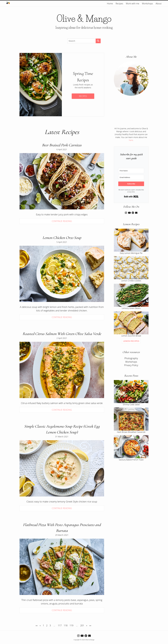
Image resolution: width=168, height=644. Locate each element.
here (131, 140)
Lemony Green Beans (131, 308)
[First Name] (131, 171)
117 (60, 625)
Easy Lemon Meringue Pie (131, 253)
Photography (131, 358)
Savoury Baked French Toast (131, 460)
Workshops (147, 4)
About (159, 4)
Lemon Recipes (131, 341)
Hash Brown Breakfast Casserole (131, 432)
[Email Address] (131, 177)
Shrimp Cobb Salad (131, 404)
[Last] (90, 625)
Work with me (133, 4)
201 (82, 625)
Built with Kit (131, 197)
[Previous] (40, 625)
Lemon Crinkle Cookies (131, 281)
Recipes (119, 4)
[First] (37, 625)
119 (71, 625)
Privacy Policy (131, 365)
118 (66, 625)
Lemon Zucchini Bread (131, 336)
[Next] (87, 625)
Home (110, 4)
